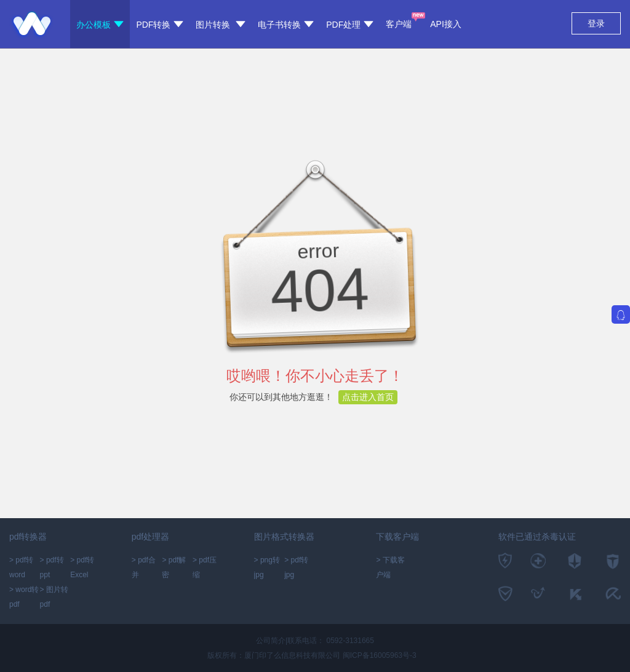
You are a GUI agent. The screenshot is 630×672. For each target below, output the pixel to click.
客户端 (399, 21)
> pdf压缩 (205, 567)
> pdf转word (21, 567)
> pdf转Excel (82, 567)
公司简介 (271, 641)
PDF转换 (160, 24)
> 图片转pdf (54, 597)
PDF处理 (350, 24)
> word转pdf (24, 597)
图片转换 (221, 24)
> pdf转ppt (52, 567)
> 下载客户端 (390, 567)
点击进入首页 (368, 397)
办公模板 (100, 24)
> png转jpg (267, 567)
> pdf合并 (144, 567)
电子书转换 (286, 24)
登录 (596, 23)
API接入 (446, 24)
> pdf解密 (174, 567)
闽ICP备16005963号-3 (380, 655)
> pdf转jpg (296, 567)
